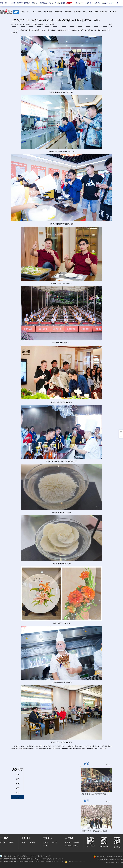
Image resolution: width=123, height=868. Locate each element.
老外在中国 (52, 3)
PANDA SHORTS (108, 3)
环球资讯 (24, 842)
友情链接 (76, 842)
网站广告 (54, 842)
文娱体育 (89, 3)
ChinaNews (113, 12)
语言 (7, 3)
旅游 (23, 12)
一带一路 (68, 12)
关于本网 (2, 842)
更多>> (108, 765)
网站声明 (68, 842)
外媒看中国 (61, 3)
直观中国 (103, 12)
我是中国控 (48, 12)
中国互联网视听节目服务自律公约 (9, 862)
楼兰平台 (98, 3)
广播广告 (46, 842)
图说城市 (77, 12)
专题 (85, 12)
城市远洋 (70, 3)
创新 (40, 12)
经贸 (35, 12)
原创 (96, 12)
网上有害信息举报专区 (71, 846)
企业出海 (80, 3)
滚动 (90, 12)
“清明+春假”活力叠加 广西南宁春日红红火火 (95, 794)
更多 (110, 24)
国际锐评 (27, 3)
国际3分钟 (35, 3)
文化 (29, 12)
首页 (1, 3)
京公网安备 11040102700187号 (75, 862)
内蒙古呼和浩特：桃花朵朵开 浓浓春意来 (94, 831)
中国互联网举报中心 (7, 856)
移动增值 (33, 842)
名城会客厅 (59, 12)
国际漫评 (20, 3)
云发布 (45, 846)
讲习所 (13, 3)
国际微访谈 (44, 3)
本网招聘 (11, 842)
